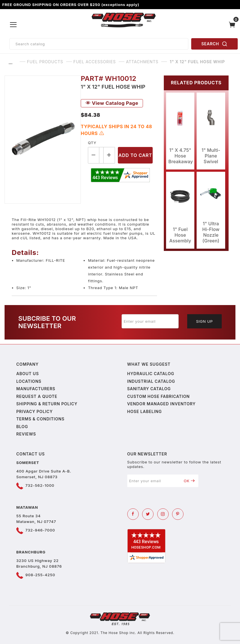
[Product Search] (99, 44)
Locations (29, 381)
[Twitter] (148, 514)
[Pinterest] (178, 514)
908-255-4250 (40, 575)
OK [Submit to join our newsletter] (189, 481)
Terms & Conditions (40, 419)
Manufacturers (36, 389)
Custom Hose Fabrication (159, 396)
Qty (92, 143)
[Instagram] (163, 514)
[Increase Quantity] (109, 155)
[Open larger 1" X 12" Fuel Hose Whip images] (43, 140)
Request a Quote (37, 396)
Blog (22, 427)
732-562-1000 (40, 485)
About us (28, 374)
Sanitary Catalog (149, 389)
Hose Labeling (145, 411)
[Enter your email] (150, 321)
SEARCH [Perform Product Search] (215, 44)
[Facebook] (133, 514)
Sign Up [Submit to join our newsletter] (204, 321)
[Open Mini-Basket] (233, 25)
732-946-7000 (40, 530)
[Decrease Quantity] (94, 155)
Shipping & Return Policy (47, 404)
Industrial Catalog (151, 381)
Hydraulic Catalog (151, 374)
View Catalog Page (112, 103)
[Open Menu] (14, 25)
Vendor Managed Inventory (162, 404)
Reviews (26, 434)
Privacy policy (35, 411)
